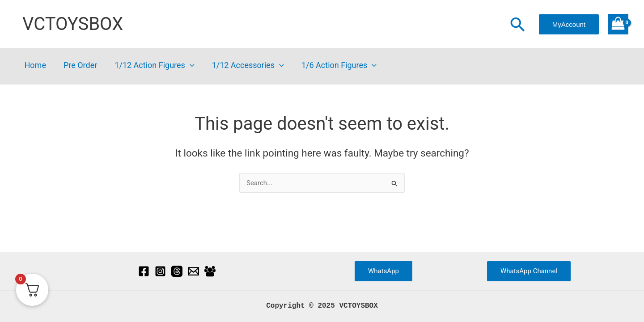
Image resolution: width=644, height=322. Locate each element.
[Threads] (177, 271)
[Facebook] (144, 271)
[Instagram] (160, 271)
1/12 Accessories (243, 66)
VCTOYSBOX (73, 24)
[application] (186, 66)
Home (34, 66)
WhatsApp (383, 271)
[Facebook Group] (210, 271)
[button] (517, 25)
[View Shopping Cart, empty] (618, 24)
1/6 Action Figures (333, 66)
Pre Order (78, 66)
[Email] (193, 271)
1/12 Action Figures (151, 66)
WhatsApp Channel (529, 271)
